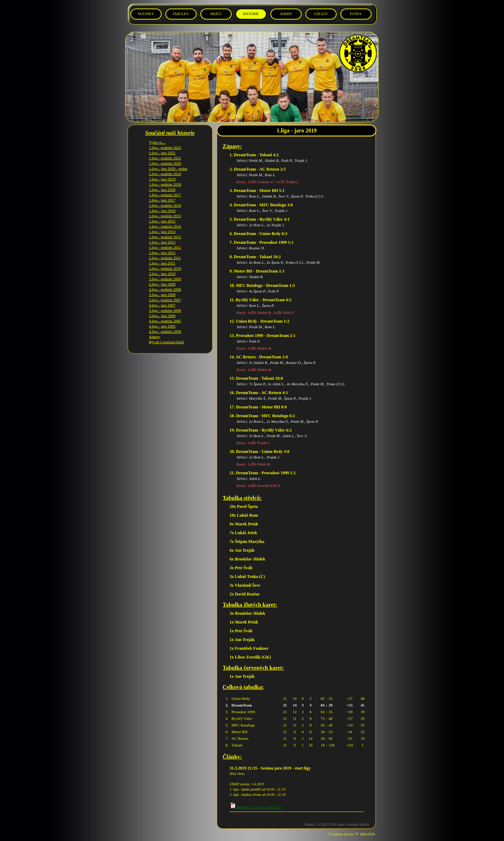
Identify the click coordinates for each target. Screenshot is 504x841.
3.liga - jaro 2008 (162, 289)
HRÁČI (216, 14)
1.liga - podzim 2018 (165, 179)
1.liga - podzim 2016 (165, 200)
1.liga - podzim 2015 (165, 211)
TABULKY (181, 14)
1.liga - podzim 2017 (165, 189)
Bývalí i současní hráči (167, 337)
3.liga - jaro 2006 (162, 310)
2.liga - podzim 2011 (165, 253)
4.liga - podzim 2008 (165, 284)
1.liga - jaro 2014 (162, 226)
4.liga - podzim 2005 (165, 316)
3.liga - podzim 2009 (165, 274)
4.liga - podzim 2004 (165, 326)
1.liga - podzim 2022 (165, 142)
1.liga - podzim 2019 (165, 168)
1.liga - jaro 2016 (162, 205)
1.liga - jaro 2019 (162, 174)
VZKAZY (321, 14)
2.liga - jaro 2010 (162, 268)
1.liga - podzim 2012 (165, 242)
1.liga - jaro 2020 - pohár (168, 163)
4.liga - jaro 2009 (162, 279)
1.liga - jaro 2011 (162, 258)
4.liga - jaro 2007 (162, 300)
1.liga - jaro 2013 (162, 237)
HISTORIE (251, 14)
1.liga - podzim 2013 (165, 232)
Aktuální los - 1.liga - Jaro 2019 (255, 807)
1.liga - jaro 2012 (162, 247)
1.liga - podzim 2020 (165, 158)
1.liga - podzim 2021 (165, 153)
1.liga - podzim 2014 (165, 221)
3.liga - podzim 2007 (165, 295)
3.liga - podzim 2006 (165, 305)
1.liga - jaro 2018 (162, 184)
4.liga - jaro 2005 (162, 321)
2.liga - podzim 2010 (165, 263)
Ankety (155, 331)
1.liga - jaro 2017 (162, 195)
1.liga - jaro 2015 (162, 216)
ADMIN (286, 14)
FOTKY (356, 14)
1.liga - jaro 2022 (162, 147)
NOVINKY (146, 14)
